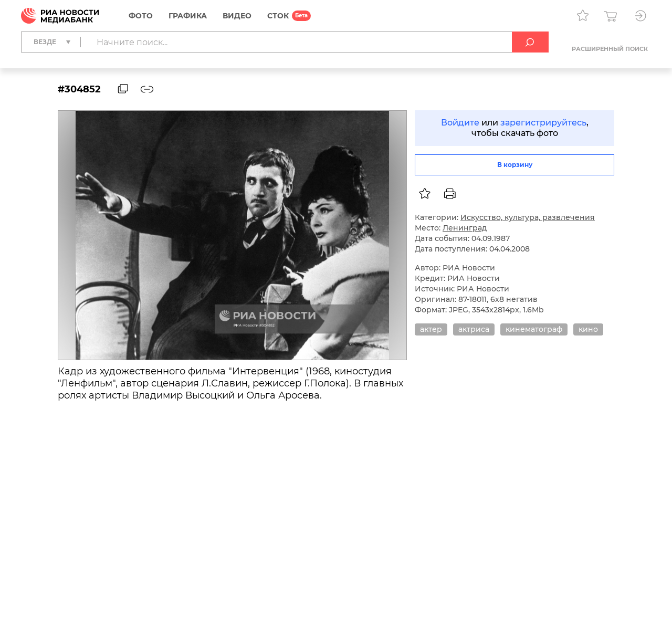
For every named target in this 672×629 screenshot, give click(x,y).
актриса (474, 329)
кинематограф (534, 329)
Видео (237, 16)
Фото (141, 16)
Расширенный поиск (610, 49)
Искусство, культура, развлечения (528, 217)
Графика (188, 16)
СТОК (278, 16)
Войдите (460, 123)
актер (431, 329)
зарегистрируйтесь (543, 123)
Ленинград (465, 228)
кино (588, 329)
